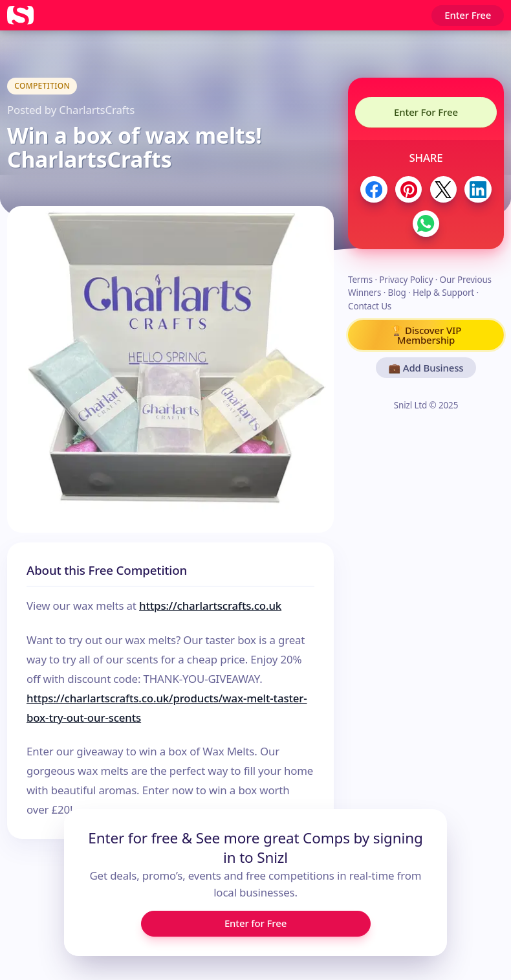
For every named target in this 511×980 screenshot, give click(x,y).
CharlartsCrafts (97, 110)
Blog (397, 293)
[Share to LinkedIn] (478, 189)
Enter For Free (426, 112)
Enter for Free (255, 923)
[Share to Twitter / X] (443, 189)
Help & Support (443, 293)
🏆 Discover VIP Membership (426, 335)
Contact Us (370, 306)
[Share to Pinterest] (408, 189)
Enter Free (468, 15)
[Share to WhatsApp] (426, 224)
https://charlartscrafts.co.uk (210, 606)
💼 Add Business (426, 368)
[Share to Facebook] (374, 189)
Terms (360, 280)
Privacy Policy (406, 280)
